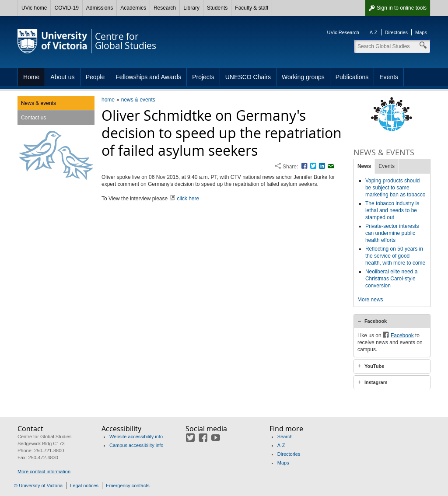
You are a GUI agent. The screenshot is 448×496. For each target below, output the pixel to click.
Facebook (376, 321)
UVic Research (343, 32)
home (108, 100)
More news (370, 300)
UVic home (34, 8)
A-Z (374, 32)
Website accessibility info (136, 437)
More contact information (44, 472)
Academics (133, 8)
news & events (138, 100)
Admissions (100, 8)
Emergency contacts (128, 486)
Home (31, 77)
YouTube (374, 366)
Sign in (402, 8)
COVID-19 (66, 8)
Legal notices (84, 486)
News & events (38, 103)
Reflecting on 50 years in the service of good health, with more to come (395, 256)
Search (285, 437)
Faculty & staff (252, 8)
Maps (421, 32)
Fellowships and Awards (148, 77)
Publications (352, 77)
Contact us (33, 118)
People (95, 77)
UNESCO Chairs (248, 77)
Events (389, 77)
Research (165, 8)
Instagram (376, 382)
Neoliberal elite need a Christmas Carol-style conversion (391, 279)
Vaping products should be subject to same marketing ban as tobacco (395, 188)
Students (217, 8)
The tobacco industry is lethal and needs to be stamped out (392, 210)
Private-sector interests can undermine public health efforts (392, 233)
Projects (203, 77)
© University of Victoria (38, 486)
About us (62, 77)
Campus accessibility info (136, 445)
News (364, 166)
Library (191, 8)
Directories (397, 32)
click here (188, 199)
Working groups (303, 77)
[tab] (392, 321)
